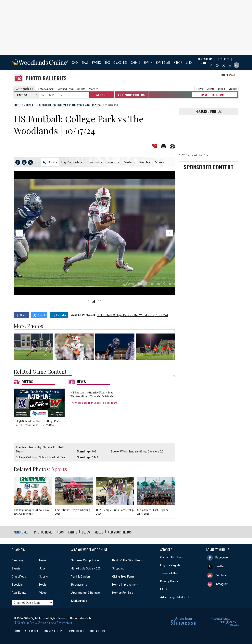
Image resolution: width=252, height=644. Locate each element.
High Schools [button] (70, 162)
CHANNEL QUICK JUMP (212, 95)
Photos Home (43, 532)
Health (148, 63)
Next (159, 233)
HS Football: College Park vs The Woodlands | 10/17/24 (132, 315)
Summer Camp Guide (85, 560)
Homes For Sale (123, 593)
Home (17, 631)
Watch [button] (144, 162)
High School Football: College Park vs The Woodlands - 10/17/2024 (38, 423)
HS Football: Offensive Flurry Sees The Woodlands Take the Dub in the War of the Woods (92, 396)
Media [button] (128, 162)
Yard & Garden (81, 577)
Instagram (222, 584)
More (189, 63)
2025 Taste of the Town (195, 155)
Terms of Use (169, 573)
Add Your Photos (131, 95)
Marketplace (79, 601)
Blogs (221, 89)
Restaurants (79, 585)
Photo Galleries (46, 78)
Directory (113, 162)
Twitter (220, 566)
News (85, 63)
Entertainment (46, 89)
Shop (75, 63)
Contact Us (97, 631)
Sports (136, 63)
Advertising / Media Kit (175, 597)
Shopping (118, 568)
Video (43, 593)
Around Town (66, 89)
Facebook (222, 557)
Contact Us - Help (172, 557)
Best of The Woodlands (128, 560)
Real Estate (163, 63)
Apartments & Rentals (86, 593)
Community (94, 162)
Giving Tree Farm (123, 577)
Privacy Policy (169, 581)
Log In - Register (171, 565)
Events (96, 63)
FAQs (164, 589)
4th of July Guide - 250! (86, 568)
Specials (17, 585)
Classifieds (120, 63)
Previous (30, 233)
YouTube (221, 575)
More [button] (158, 162)
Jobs (107, 63)
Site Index (32, 631)
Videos (178, 63)
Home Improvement (125, 585)
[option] (41, 412)
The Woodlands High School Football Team (94, 403)
